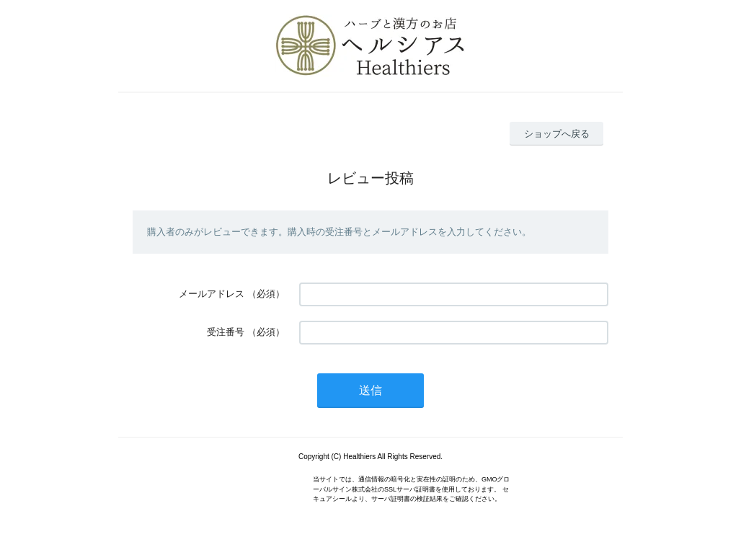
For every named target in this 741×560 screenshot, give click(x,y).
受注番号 (226, 332)
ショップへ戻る (557, 134)
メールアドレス (212, 294)
